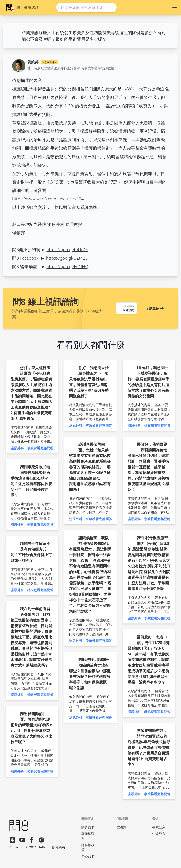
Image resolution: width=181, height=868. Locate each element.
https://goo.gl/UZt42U (67, 258)
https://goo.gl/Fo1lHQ (67, 266)
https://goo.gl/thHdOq (68, 250)
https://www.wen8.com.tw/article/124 (48, 199)
